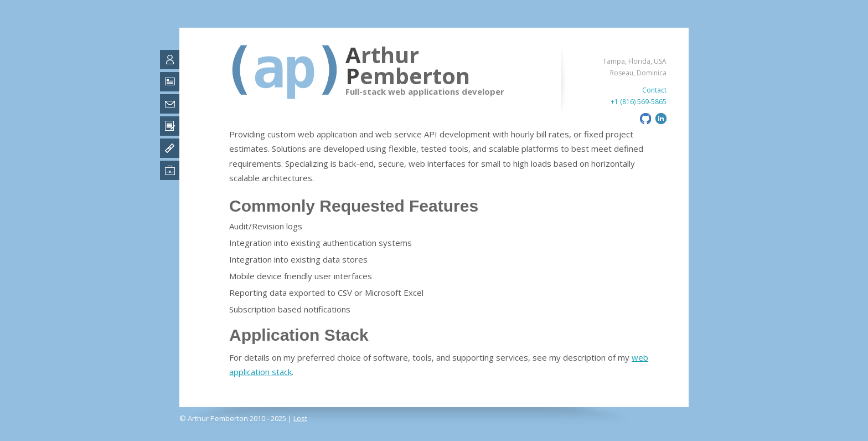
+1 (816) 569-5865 (639, 102)
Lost (300, 418)
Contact (654, 90)
